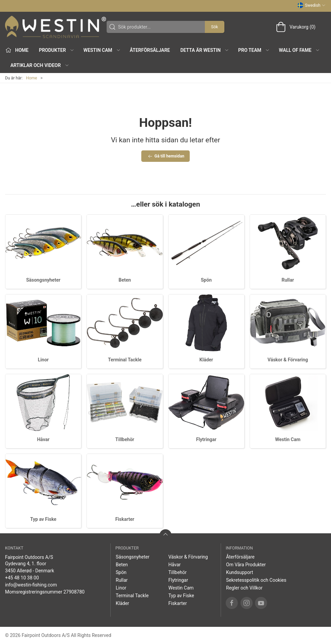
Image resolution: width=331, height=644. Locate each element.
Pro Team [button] (254, 50)
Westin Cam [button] (102, 50)
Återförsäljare (150, 50)
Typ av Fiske (43, 519)
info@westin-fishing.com (31, 585)
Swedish (311, 5)
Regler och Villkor (244, 588)
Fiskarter (125, 519)
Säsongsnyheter (43, 280)
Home (31, 78)
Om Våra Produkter (246, 565)
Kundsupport (240, 572)
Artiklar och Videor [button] (40, 65)
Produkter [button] (57, 50)
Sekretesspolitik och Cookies (256, 580)
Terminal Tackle (125, 360)
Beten (125, 280)
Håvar (43, 439)
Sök (215, 27)
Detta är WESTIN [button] (205, 50)
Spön (206, 280)
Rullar (288, 280)
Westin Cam (288, 439)
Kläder (206, 360)
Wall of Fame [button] (299, 50)
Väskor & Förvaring (288, 360)
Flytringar (206, 439)
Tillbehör (125, 439)
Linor (43, 360)
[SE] (56, 27)
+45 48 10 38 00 (22, 578)
